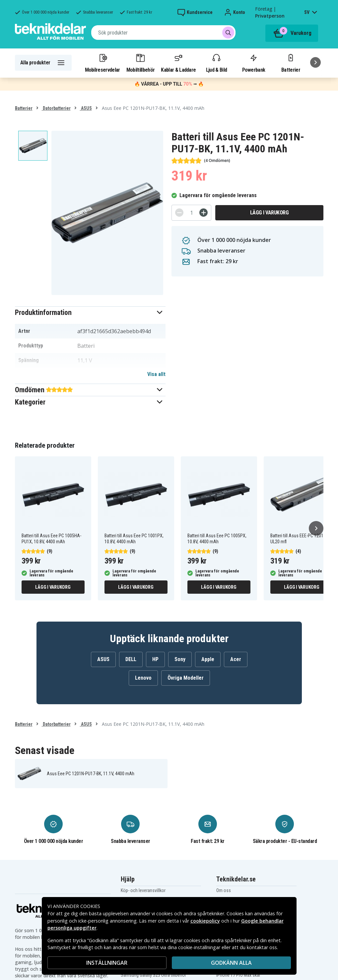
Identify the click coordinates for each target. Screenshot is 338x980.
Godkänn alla (231, 963)
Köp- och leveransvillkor (143, 890)
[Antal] (191, 213)
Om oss (224, 890)
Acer (236, 659)
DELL (131, 659)
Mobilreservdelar (102, 63)
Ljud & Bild (216, 63)
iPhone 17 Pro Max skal (238, 975)
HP (155, 659)
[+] (203, 213)
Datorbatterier (56, 108)
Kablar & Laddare (178, 63)
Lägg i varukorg (270, 213)
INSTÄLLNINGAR (107, 963)
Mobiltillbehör (140, 63)
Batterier (291, 63)
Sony (180, 659)
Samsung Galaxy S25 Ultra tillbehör (153, 975)
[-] (179, 213)
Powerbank (254, 63)
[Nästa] (315, 62)
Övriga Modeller (186, 678)
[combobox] (163, 33)
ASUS (86, 108)
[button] (90, 312)
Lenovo (143, 678)
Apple (208, 659)
